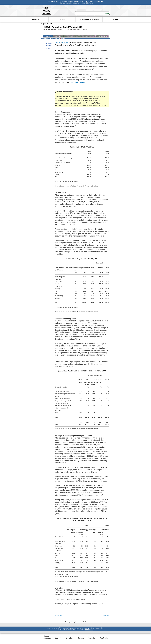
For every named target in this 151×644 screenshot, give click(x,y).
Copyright (58, 638)
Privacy (81, 638)
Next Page (106, 615)
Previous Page (58, 615)
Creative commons (47, 637)
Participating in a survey (89, 19)
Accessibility (93, 638)
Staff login (104, 638)
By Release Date (47, 24)
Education (65, 43)
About (116, 19)
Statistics (35, 19)
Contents (49, 49)
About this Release (49, 44)
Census (62, 19)
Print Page (53, 38)
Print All (62, 38)
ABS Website (89, 3)
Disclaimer (70, 638)
